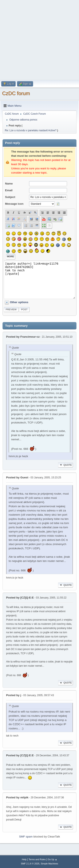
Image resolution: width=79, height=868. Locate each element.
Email (9, 190)
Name (9, 184)
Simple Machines (50, 864)
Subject (10, 197)
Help (24, 859)
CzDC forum (16, 93)
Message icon (14, 204)
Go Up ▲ (52, 859)
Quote (66, 465)
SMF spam (26, 837)
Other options (19, 302)
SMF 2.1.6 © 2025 (30, 864)
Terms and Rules (37, 859)
